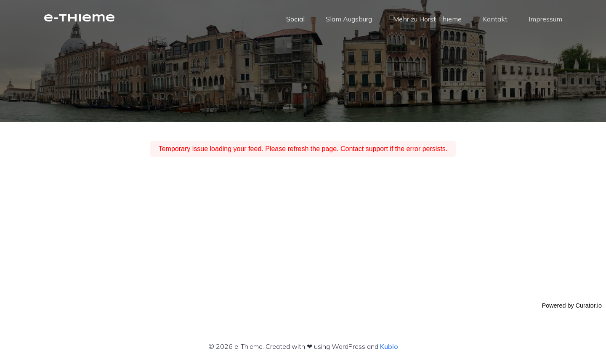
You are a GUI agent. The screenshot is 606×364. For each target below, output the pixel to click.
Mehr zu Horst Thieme (427, 19)
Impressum (545, 19)
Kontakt (495, 19)
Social (295, 19)
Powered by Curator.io (572, 306)
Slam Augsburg (349, 19)
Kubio (389, 346)
